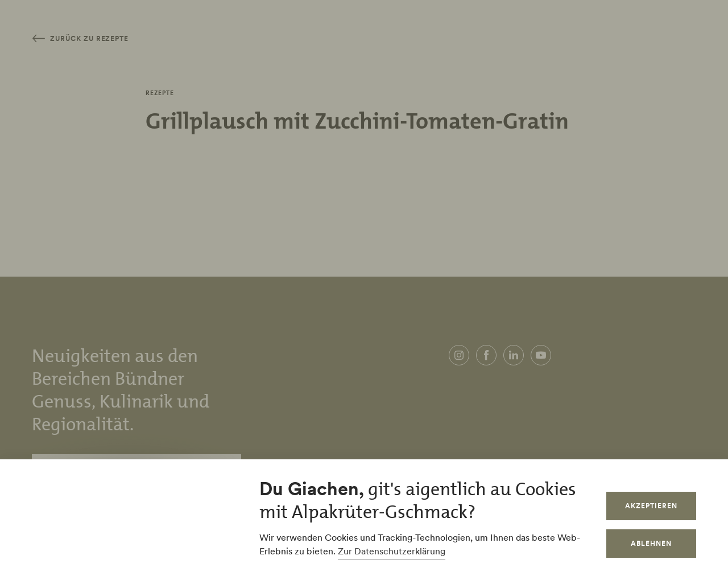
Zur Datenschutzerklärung (392, 551)
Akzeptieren (651, 506)
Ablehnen (651, 543)
